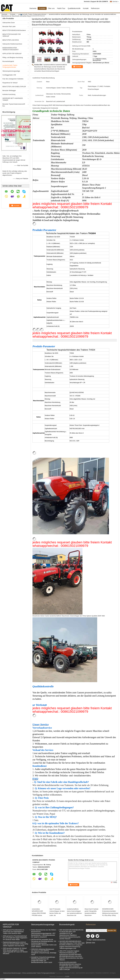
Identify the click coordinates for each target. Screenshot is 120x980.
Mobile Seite (90, 943)
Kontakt (86, 8)
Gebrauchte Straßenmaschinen (12, 44)
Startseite (33, 8)
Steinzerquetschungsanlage (11, 71)
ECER (67, 977)
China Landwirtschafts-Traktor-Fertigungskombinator (39, 973)
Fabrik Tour (61, 8)
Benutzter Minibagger (9, 91)
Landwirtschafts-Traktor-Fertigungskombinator (32, 14)
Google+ (3, 979)
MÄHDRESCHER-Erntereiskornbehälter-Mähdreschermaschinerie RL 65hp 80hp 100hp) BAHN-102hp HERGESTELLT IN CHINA (110, 915)
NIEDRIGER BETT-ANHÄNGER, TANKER (13, 99)
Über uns (51, 8)
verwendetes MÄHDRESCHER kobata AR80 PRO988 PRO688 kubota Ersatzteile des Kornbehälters (39, 914)
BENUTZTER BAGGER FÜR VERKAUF (12, 35)
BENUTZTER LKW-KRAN (11, 40)
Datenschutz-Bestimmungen (12, 973)
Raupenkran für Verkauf (10, 83)
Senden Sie (112, 930)
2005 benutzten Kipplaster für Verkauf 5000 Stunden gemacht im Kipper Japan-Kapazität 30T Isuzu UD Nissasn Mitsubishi (15, 951)
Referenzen (95, 8)
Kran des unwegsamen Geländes (13, 79)
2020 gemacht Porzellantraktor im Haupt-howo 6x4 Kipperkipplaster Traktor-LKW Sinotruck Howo (13, 932)
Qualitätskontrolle (74, 8)
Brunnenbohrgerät (8, 61)
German (116, 2)
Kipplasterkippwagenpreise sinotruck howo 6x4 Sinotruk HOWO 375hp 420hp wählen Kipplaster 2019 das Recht (16, 944)
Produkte (42, 8)
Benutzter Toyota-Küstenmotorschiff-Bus (14, 105)
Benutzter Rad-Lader (9, 27)
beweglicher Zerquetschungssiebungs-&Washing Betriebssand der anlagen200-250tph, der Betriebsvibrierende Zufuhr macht (43, 960)
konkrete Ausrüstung (9, 94)
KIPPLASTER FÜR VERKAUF (12, 54)
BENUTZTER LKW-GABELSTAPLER (14, 87)
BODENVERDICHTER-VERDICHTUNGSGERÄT (11, 49)
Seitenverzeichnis (99, 940)
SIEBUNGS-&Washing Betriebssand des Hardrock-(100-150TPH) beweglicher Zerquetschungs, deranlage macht (44, 952)
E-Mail (89, 940)
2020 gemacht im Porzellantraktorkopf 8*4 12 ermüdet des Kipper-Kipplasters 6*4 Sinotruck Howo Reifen (15, 938)
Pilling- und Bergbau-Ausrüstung (13, 58)
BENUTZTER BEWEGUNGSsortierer (14, 30)
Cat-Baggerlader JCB (9, 75)
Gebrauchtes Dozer (9, 23)
